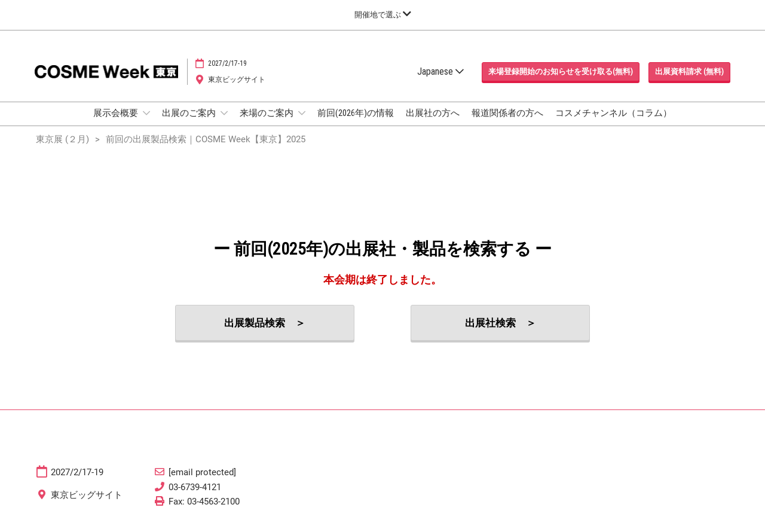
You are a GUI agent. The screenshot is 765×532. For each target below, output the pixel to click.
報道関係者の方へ (507, 113)
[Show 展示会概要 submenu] (146, 113)
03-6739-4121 (195, 487)
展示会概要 (117, 113)
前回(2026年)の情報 (356, 113)
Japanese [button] (440, 71)
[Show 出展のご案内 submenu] (224, 113)
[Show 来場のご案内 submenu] (302, 113)
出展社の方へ (433, 113)
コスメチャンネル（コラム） (613, 113)
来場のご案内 (267, 113)
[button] (561, 72)
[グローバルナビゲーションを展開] (383, 15)
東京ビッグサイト (237, 80)
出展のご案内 (190, 113)
